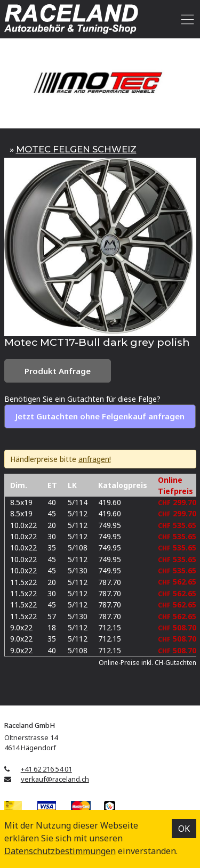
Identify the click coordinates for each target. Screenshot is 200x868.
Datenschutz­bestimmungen (60, 851)
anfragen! (95, 459)
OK (184, 829)
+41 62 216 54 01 (46, 769)
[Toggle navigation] (186, 19)
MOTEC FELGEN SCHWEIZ (76, 149)
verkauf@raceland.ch (55, 779)
